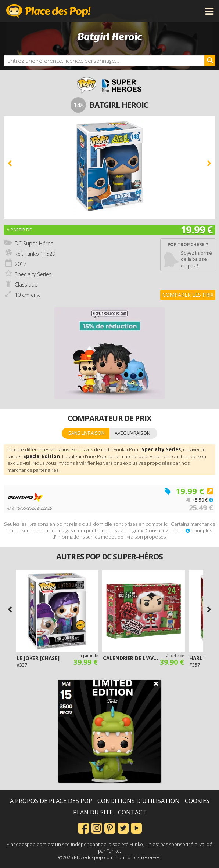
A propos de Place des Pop (51, 801)
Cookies (197, 801)
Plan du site (93, 812)
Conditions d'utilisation (139, 801)
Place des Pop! (49, 11)
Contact (132, 812)
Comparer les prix (188, 295)
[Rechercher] (210, 61)
